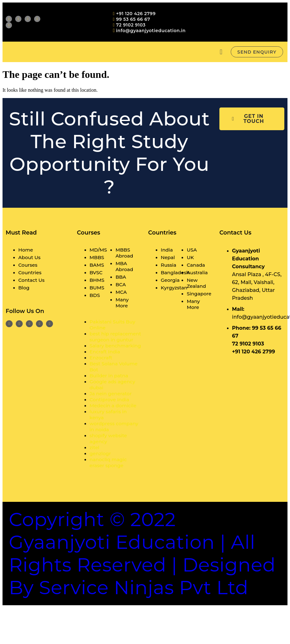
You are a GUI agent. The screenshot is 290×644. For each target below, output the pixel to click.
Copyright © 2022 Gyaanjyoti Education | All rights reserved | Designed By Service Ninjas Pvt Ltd (142, 553)
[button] (221, 52)
